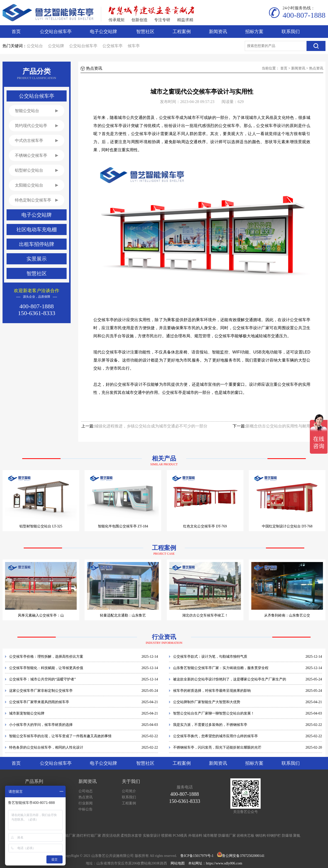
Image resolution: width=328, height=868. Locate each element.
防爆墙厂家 (227, 836)
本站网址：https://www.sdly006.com (215, 863)
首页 (16, 32)
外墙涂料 (195, 836)
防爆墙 (287, 836)
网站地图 (178, 863)
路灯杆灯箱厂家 (89, 836)
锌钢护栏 (274, 836)
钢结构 (261, 836)
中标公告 (86, 809)
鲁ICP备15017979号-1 (197, 856)
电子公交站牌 (103, 32)
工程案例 (182, 32)
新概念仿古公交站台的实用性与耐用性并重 (284, 426)
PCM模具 (180, 836)
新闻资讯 (218, 32)
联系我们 (291, 32)
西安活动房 (111, 836)
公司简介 (129, 791)
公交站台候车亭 (56, 32)
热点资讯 (316, 68)
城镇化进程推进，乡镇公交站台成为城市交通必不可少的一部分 (151, 426)
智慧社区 (145, 32)
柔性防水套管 (131, 836)
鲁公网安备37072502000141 (243, 856)
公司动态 (86, 791)
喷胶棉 (167, 836)
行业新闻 (86, 803)
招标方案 (254, 32)
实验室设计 (152, 836)
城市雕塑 (210, 836)
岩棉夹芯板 (245, 836)
